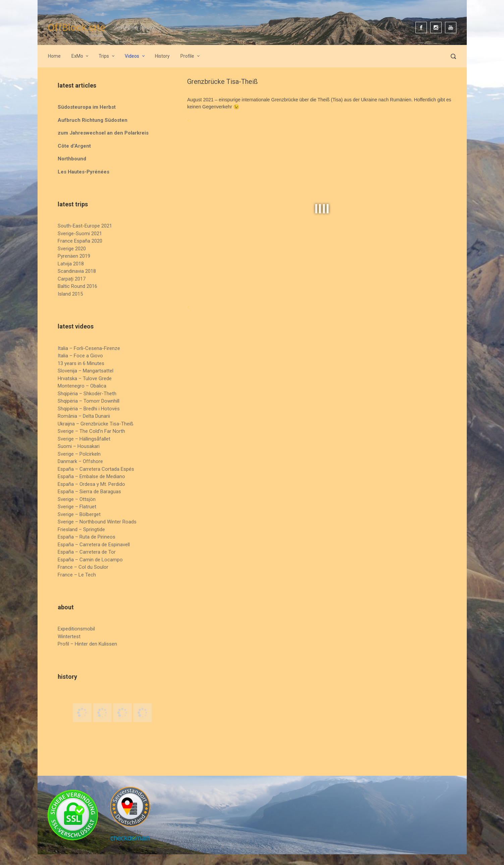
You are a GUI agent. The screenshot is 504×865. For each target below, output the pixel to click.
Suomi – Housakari (79, 446)
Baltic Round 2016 (77, 286)
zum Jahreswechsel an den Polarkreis (103, 133)
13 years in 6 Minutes (81, 363)
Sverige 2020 (72, 249)
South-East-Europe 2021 (85, 226)
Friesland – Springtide (81, 529)
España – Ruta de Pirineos (87, 537)
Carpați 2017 (72, 279)
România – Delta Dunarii (84, 416)
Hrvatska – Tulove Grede (85, 378)
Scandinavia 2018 (77, 271)
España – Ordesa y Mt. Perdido (91, 484)
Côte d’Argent (74, 146)
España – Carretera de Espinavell (94, 545)
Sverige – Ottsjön (77, 499)
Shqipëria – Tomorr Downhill (89, 401)
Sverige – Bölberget (79, 514)
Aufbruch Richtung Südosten (93, 120)
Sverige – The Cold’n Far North (91, 431)
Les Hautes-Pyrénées (83, 172)
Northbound (72, 159)
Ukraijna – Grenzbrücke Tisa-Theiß (96, 424)
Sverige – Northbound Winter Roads (97, 522)
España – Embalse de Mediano (91, 476)
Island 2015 (70, 294)
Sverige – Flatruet (77, 507)
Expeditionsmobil (76, 629)
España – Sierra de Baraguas (89, 492)
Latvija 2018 (71, 264)
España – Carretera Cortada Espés (96, 469)
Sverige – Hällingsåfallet (84, 439)
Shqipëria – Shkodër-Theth (87, 394)
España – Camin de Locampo (90, 560)
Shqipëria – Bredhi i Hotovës (89, 409)
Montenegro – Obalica (82, 386)
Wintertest (69, 637)
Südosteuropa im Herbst (87, 107)
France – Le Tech (77, 575)
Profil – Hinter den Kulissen (87, 644)
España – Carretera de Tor (87, 552)
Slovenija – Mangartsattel (86, 371)
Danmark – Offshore (80, 461)
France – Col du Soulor (83, 567)
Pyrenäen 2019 (74, 256)
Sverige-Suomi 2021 (80, 234)
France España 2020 (80, 241)
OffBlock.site (76, 27)
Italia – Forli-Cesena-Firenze (89, 348)
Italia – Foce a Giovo (80, 356)
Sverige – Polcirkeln (79, 454)
